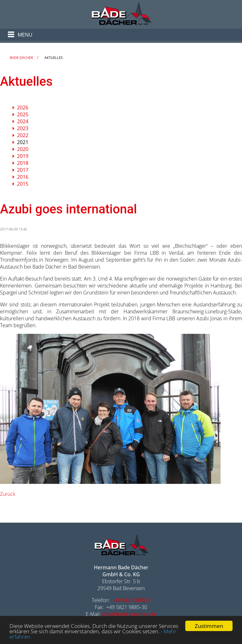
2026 (23, 107)
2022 (23, 135)
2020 (23, 149)
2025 (23, 114)
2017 (23, 170)
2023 (23, 128)
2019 (23, 156)
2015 (23, 184)
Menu (25, 35)
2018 (23, 163)
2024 (23, 121)
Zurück (8, 494)
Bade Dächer (21, 58)
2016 (23, 177)
